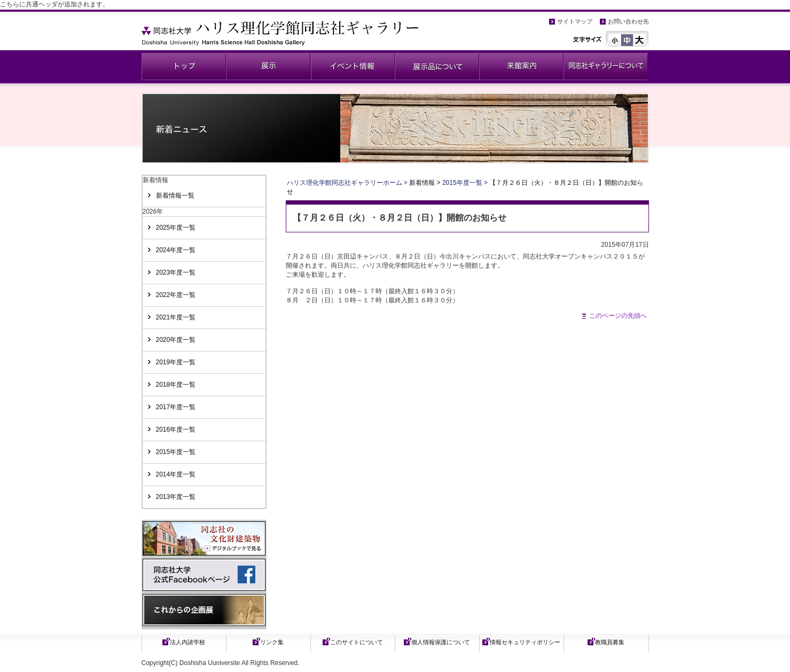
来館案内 (521, 67)
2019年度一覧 (176, 362)
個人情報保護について (441, 642)
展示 (268, 67)
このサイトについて (357, 642)
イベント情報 (353, 67)
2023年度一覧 (176, 272)
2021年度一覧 (176, 317)
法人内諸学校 (187, 642)
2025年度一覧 (176, 228)
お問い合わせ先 (628, 21)
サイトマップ (575, 21)
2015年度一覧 (176, 452)
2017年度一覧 (176, 407)
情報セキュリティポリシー (525, 642)
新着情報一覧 (175, 196)
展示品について (437, 67)
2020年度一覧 (176, 340)
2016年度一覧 (176, 429)
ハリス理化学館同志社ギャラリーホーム (345, 183)
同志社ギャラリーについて (606, 67)
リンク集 (272, 642)
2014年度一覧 (176, 474)
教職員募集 (610, 642)
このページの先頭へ (618, 316)
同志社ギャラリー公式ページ (184, 67)
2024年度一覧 (176, 250)
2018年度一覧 (176, 385)
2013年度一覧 (176, 497)
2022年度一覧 (176, 295)
